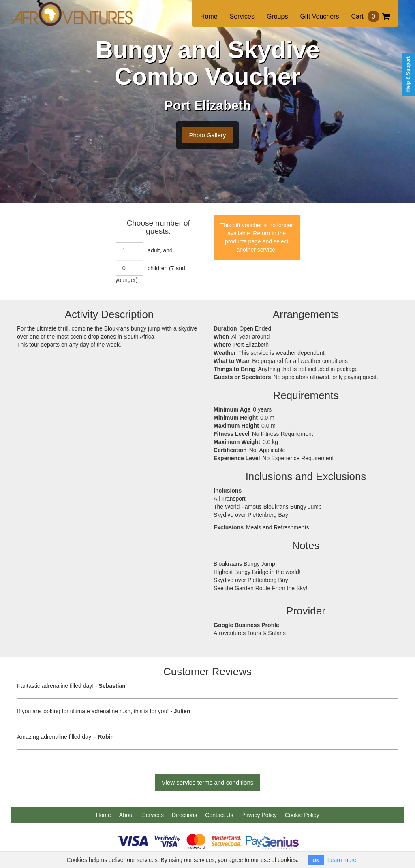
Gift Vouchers (319, 16)
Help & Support (408, 74)
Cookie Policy (302, 815)
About (127, 815)
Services (242, 16)
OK (316, 860)
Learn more (342, 860)
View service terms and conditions (208, 782)
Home (209, 16)
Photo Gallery (208, 135)
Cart (370, 16)
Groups (277, 16)
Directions (184, 815)
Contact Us (219, 815)
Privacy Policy (259, 815)
